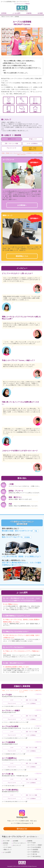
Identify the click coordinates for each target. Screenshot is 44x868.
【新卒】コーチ (11, 139)
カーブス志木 (7, 695)
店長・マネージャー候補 (11, 144)
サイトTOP (6, 841)
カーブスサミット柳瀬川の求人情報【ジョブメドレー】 (14, 722)
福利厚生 (9, 109)
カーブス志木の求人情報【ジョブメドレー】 (12, 706)
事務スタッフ (8, 850)
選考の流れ (35, 101)
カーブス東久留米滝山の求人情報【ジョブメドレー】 (14, 802)
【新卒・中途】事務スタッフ (33, 149)
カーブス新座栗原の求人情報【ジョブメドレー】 (13, 754)
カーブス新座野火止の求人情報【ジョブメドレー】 (13, 770)
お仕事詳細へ (22, 205)
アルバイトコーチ (11, 148)
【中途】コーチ (33, 139)
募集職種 (9, 101)
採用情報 (4, 13)
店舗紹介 (35, 109)
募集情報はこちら (22, 256)
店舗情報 (29, 13)
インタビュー (22, 101)
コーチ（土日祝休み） (33, 144)
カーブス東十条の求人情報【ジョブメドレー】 (12, 786)
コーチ (12, 700)
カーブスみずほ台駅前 (10, 726)
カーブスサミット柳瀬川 (11, 711)
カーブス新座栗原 (8, 742)
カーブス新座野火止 (9, 758)
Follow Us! (22, 829)
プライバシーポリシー (19, 843)
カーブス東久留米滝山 (10, 790)
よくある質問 (16, 13)
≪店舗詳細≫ (38, 694)
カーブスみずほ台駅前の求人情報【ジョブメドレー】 (14, 738)
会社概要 (40, 13)
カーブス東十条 (8, 774)
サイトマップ (17, 845)
